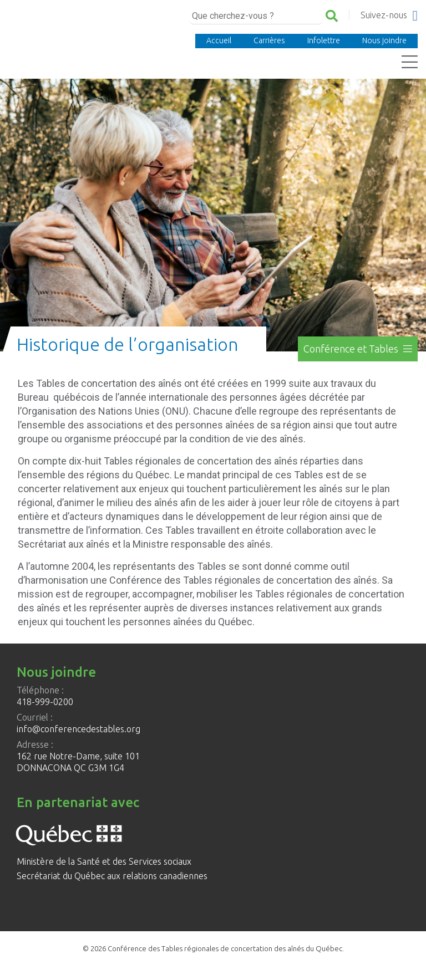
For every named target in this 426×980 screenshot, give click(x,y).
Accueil (219, 40)
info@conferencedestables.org (78, 729)
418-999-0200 (45, 702)
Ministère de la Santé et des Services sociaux (104, 861)
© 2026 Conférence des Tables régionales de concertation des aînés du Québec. (213, 948)
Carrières (269, 40)
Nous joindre (384, 40)
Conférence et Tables (358, 349)
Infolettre (324, 40)
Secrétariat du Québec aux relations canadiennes (112, 876)
